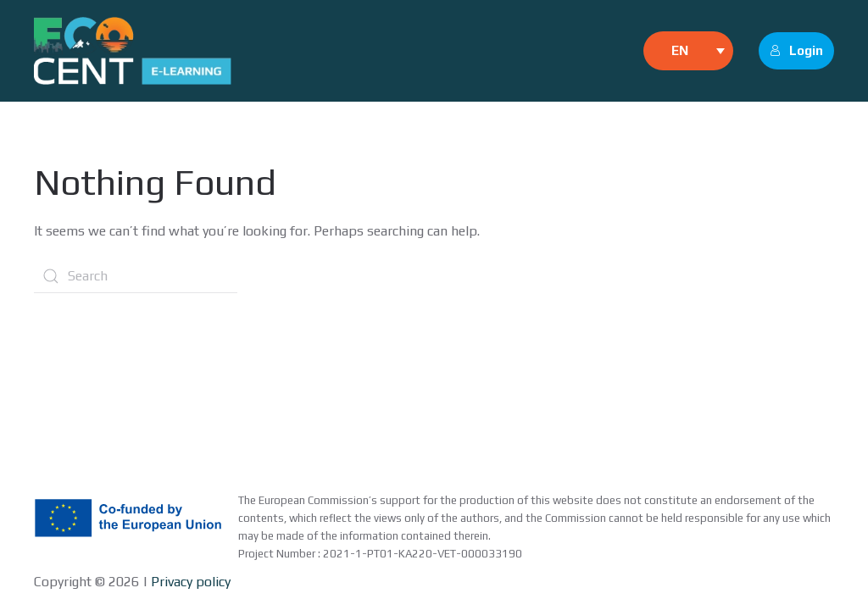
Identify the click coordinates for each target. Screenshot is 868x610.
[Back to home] (133, 51)
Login (796, 50)
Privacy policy (189, 582)
